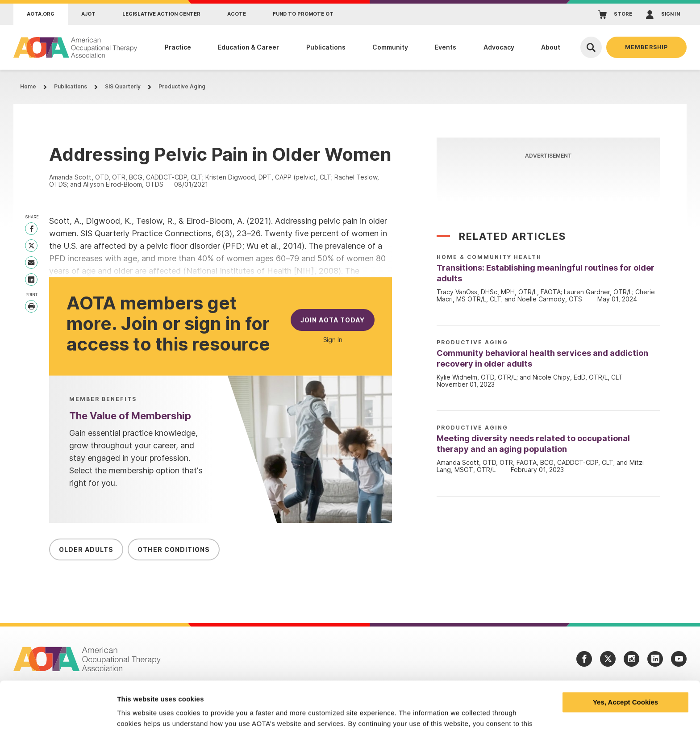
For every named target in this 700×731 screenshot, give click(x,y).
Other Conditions (174, 549)
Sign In (333, 340)
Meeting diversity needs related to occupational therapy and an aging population (533, 444)
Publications (71, 86)
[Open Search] (591, 47)
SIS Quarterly (123, 86)
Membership (646, 47)
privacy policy (218, 689)
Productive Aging (182, 86)
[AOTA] (76, 47)
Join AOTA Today (333, 320)
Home (28, 86)
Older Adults (86, 549)
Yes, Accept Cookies (625, 657)
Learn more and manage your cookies (178, 713)
